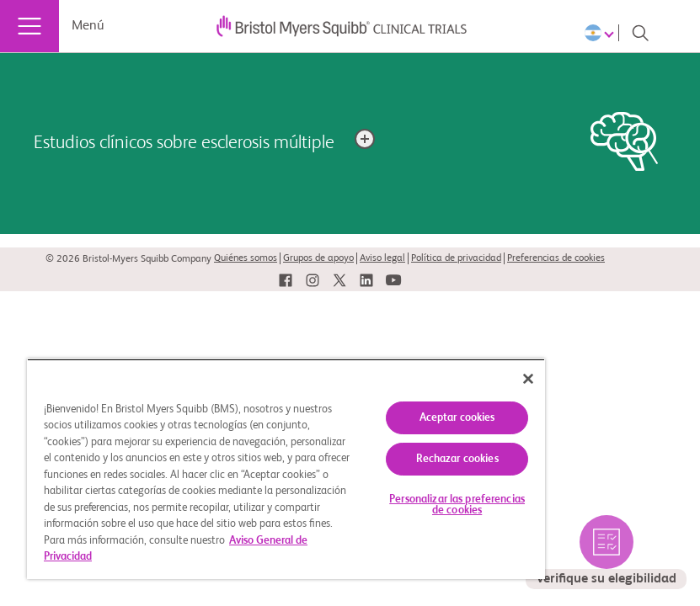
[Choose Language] (602, 33)
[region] (286, 469)
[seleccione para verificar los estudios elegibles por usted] (606, 552)
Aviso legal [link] (382, 258)
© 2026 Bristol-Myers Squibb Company (128, 259)
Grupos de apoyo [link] (318, 258)
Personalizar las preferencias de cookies (457, 505)
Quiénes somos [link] (246, 258)
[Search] (640, 33)
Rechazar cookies (457, 459)
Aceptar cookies (457, 418)
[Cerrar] (528, 379)
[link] (286, 281)
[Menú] (29, 26)
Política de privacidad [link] (456, 258)
